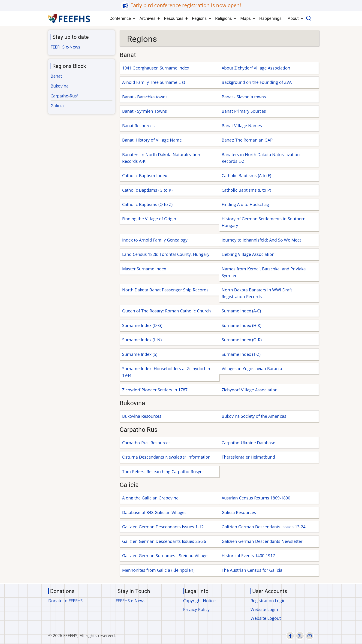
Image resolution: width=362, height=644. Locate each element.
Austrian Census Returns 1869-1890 (256, 498)
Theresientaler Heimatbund (248, 457)
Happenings (270, 18)
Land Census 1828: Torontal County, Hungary (166, 254)
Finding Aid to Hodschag (245, 204)
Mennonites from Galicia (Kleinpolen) (158, 570)
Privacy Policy (196, 609)
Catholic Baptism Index (145, 175)
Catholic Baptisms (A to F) (246, 175)
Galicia (57, 106)
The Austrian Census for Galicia (252, 570)
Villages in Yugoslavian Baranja (252, 369)
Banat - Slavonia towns (244, 97)
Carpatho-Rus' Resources (146, 443)
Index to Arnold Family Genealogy (155, 240)
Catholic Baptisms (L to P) (246, 190)
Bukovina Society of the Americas (254, 416)
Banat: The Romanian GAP (247, 140)
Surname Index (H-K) (241, 325)
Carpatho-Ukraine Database (248, 443)
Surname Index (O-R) (242, 340)
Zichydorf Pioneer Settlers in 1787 (155, 390)
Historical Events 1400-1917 (248, 556)
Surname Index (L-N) (142, 340)
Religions (223, 18)
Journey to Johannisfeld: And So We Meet (261, 240)
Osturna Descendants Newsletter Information (166, 457)
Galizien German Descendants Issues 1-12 (163, 527)
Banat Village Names (242, 126)
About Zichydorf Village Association (256, 68)
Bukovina (60, 86)
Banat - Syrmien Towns (145, 111)
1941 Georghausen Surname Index (156, 68)
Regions (199, 18)
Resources (174, 18)
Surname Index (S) (140, 354)
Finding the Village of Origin (149, 219)
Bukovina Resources (142, 416)
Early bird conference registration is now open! (186, 5)
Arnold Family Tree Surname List (154, 82)
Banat (56, 76)
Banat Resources (138, 126)
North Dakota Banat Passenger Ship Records (165, 290)
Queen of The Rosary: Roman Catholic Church (166, 311)
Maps (246, 18)
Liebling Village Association (248, 254)
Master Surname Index (144, 269)
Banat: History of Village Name (152, 140)
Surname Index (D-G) (142, 325)
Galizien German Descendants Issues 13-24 (264, 527)
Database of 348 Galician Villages (154, 512)
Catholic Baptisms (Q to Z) (147, 204)
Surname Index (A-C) (241, 311)
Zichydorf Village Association (250, 390)
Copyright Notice (199, 601)
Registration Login (268, 601)
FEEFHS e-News (65, 47)
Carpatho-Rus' (64, 96)
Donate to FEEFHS (65, 601)
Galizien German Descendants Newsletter (262, 541)
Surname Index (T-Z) (241, 354)
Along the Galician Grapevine (150, 498)
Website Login (264, 609)
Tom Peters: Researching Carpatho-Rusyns (163, 472)
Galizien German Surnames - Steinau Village (165, 556)
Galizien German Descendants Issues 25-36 (164, 541)
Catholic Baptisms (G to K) (147, 190)
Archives (147, 18)
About (293, 18)
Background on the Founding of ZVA (257, 82)
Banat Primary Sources (244, 111)
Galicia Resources (239, 512)
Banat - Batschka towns (145, 97)
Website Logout (266, 618)
